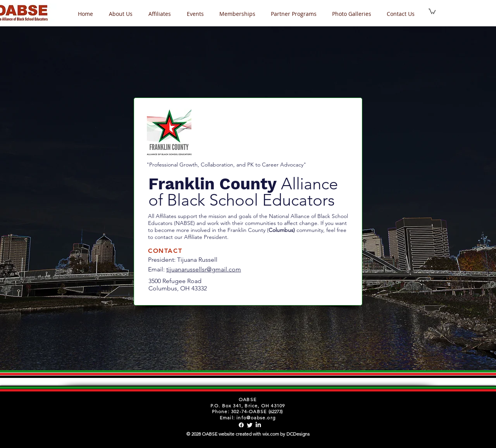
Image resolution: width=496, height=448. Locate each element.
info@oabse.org (256, 418)
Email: (157, 269)
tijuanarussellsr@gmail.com (204, 269)
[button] (197, 14)
